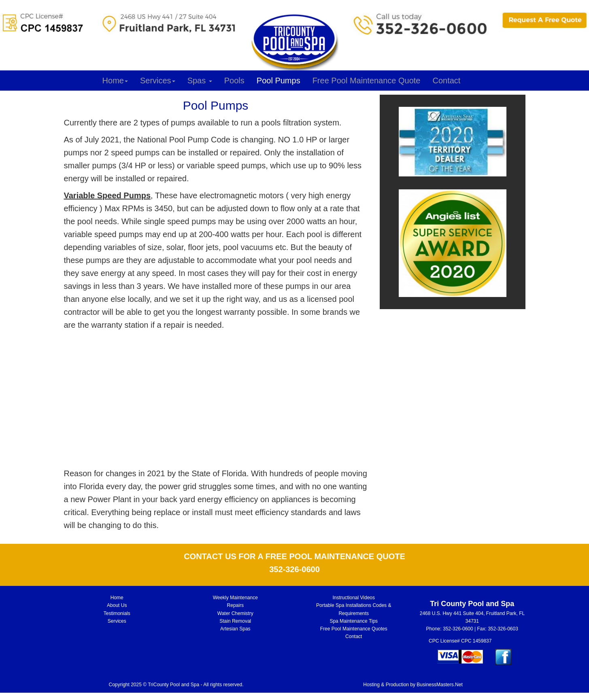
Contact (446, 81)
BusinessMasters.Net (439, 685)
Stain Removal (235, 621)
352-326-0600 (458, 629)
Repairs (235, 605)
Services (158, 81)
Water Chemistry (235, 613)
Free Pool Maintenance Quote (367, 81)
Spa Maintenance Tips (354, 621)
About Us (117, 605)
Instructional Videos (354, 598)
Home (115, 81)
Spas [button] (200, 81)
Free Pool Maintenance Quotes (354, 629)
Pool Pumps (279, 81)
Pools (234, 81)
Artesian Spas (235, 629)
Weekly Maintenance (235, 598)
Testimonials (117, 613)
